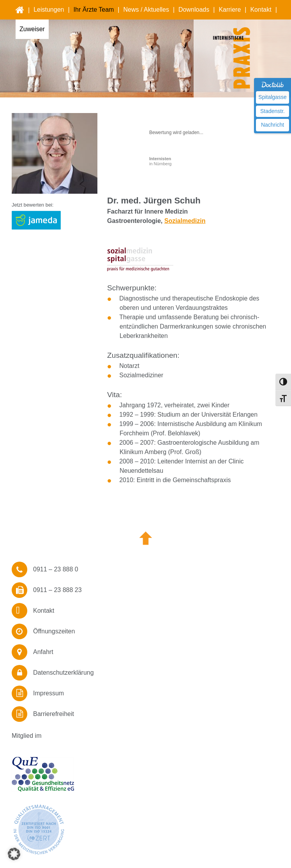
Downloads (194, 10)
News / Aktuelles (146, 10)
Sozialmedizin (185, 221)
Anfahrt (43, 652)
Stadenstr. (272, 111)
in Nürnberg (160, 161)
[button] (14, 854)
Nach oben (146, 538)
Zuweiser (32, 29)
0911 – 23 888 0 (56, 569)
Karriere (230, 10)
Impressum (48, 693)
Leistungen (49, 10)
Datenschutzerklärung (63, 673)
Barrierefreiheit (54, 714)
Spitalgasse (272, 97)
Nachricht (272, 125)
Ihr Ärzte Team (94, 10)
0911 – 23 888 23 (57, 590)
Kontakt (261, 10)
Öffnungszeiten (54, 631)
